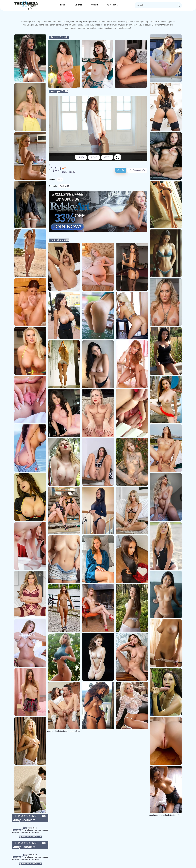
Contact (95, 5)
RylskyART (64, 186)
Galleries (78, 5)
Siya (60, 179)
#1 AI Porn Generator (115, 5)
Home (63, 5)
